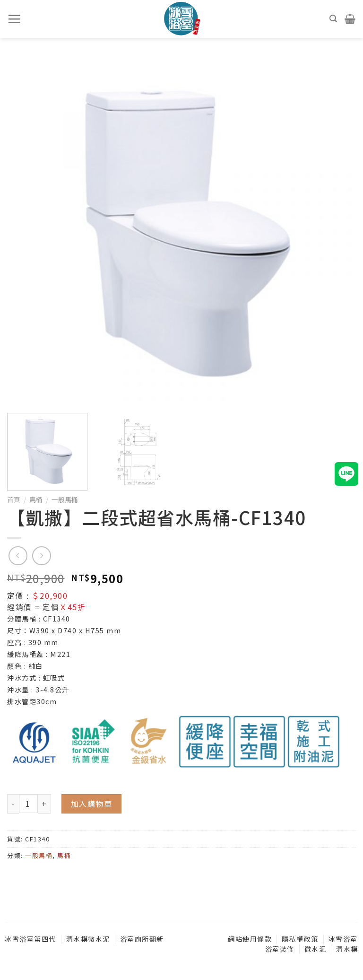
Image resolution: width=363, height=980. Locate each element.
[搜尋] (334, 19)
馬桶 (36, 499)
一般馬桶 (65, 499)
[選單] (15, 19)
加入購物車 (92, 804)
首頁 (14, 499)
